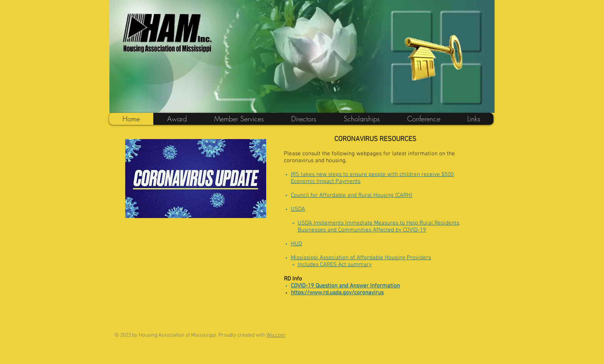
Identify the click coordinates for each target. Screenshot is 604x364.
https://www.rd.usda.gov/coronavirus (337, 293)
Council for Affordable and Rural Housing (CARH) (351, 195)
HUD (296, 244)
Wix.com (276, 335)
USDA (298, 209)
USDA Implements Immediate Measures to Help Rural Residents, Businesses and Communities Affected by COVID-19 (379, 226)
